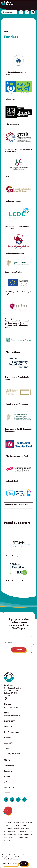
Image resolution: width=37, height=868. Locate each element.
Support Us (9, 743)
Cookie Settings (10, 864)
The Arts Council (13, 124)
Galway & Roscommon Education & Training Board (18, 150)
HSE (8, 176)
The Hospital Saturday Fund (17, 456)
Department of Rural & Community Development (18, 430)
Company (8, 771)
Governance (9, 766)
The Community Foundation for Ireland (17, 378)
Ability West (11, 99)
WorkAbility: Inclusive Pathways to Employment (18, 293)
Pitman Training (12, 556)
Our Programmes (11, 732)
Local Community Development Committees (17, 227)
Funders (7, 776)
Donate (8, 811)
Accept (24, 864)
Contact (7, 748)
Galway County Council (15, 253)
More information (13, 859)
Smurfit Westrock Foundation (16, 505)
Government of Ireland (14, 272)
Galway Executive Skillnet (16, 581)
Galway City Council (14, 201)
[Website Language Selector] (9, 12)
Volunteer (8, 793)
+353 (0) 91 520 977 (12, 707)
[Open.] (33, 4)
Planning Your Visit (12, 754)
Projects (7, 737)
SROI (6, 782)
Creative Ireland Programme (17, 404)
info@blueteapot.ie (12, 716)
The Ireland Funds (13, 352)
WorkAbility (9, 787)
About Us (8, 727)
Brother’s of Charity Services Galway (16, 73)
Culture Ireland (12, 481)
